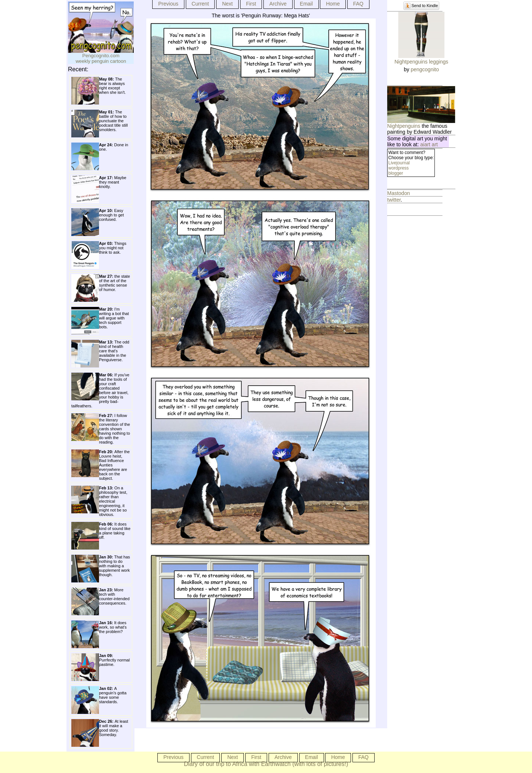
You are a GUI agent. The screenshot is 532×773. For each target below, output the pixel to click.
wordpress (398, 168)
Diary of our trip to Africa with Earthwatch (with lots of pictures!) (266, 764)
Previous (168, 4)
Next (227, 4)
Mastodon (398, 193)
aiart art (429, 144)
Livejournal (399, 163)
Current (200, 4)
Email (306, 4)
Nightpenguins (404, 126)
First (251, 4)
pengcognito (425, 69)
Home (333, 4)
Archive (278, 4)
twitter (394, 200)
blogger (396, 173)
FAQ (358, 4)
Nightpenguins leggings (422, 62)
